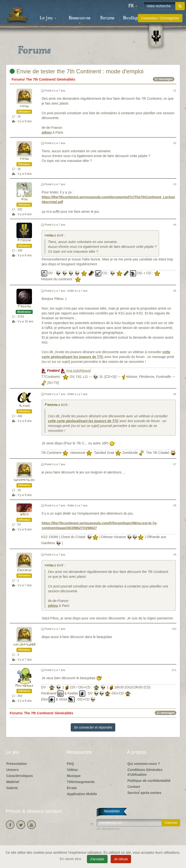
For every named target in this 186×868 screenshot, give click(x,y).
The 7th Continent (40, 79)
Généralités (66, 79)
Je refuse (121, 859)
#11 (174, 670)
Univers (12, 770)
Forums (107, 18)
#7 (175, 464)
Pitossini (24, 240)
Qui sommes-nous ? (144, 764)
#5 (175, 291)
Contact (134, 787)
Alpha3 (24, 406)
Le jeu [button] (48, 18)
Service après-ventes (144, 793)
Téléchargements (81, 782)
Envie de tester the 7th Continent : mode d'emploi (77, 71)
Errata (72, 788)
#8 (175, 505)
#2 (175, 143)
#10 (174, 629)
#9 (175, 555)
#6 (175, 394)
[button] (133, 6)
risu (24, 199)
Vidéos (72, 770)
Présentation (17, 764)
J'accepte (97, 859)
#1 (175, 91)
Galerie (12, 788)
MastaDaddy (24, 686)
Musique (74, 776)
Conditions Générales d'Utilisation (145, 772)
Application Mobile (82, 794)
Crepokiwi (24, 570)
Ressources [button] (80, 20)
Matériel (13, 782)
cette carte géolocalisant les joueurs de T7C (83, 421)
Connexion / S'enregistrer (160, 18)
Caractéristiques (20, 776)
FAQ (70, 764)
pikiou (24, 106)
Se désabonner (108, 829)
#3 (175, 184)
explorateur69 (24, 645)
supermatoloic (24, 480)
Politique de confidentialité (149, 781)
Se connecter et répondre (93, 727)
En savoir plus (71, 859)
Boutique (132, 18)
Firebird (24, 307)
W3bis (24, 514)
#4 (175, 225)
